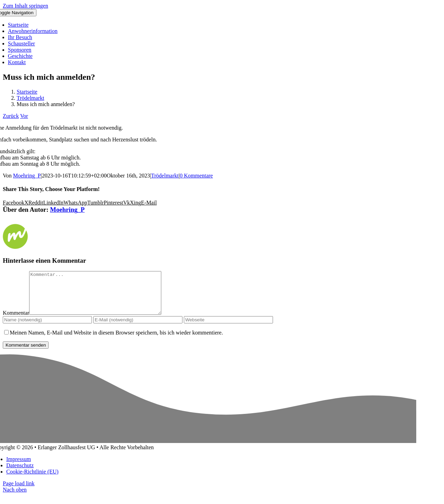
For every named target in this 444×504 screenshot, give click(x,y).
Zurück (11, 116)
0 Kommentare (196, 176)
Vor (24, 116)
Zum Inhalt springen (25, 6)
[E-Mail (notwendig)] (138, 328)
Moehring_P (27, 176)
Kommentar (16, 321)
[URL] (228, 328)
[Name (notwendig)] (47, 328)
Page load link (19, 492)
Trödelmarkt (165, 176)
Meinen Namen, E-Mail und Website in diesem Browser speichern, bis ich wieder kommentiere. (116, 341)
